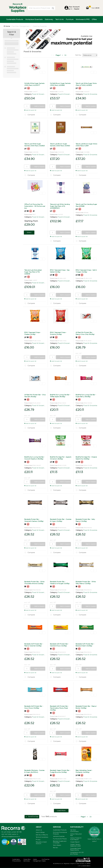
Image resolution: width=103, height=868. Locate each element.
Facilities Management (21, 26)
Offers (94, 19)
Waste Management (37, 860)
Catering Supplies (40, 26)
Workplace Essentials (34, 19)
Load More (61, 810)
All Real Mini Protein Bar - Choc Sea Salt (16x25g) (35, 396)
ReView (55, 848)
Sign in (70, 9)
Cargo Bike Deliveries (27, 860)
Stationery (49, 19)
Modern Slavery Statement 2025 (75, 845)
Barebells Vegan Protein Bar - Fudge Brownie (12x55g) (60, 771)
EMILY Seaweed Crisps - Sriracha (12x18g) (58, 333)
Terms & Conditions (42, 837)
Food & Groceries (39, 94)
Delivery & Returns (42, 835)
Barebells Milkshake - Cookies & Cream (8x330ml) (34, 771)
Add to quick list (30, 110)
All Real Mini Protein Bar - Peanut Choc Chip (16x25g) (85, 333)
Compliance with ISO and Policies (77, 853)
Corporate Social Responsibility (75, 849)
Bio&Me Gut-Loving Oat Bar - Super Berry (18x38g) (86, 396)
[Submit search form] (53, 8)
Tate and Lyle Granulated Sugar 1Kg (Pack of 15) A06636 (33, 272)
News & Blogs (40, 832)
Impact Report (75, 842)
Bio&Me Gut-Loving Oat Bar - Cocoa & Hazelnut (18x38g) (35, 458)
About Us (39, 830)
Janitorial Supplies (59, 836)
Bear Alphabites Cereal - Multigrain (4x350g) (84, 771)
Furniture (70, 19)
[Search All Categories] (41, 8)
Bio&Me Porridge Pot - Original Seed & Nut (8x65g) (86, 458)
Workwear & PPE (83, 19)
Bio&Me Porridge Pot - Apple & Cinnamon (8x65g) (61, 458)
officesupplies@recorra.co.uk (11, 837)
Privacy (38, 840)
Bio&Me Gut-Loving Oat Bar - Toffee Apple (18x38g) (60, 396)
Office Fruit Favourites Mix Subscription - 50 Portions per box (35, 206)
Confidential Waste (46, 860)
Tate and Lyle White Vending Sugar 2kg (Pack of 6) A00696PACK (60, 206)
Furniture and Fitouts (60, 839)
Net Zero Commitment (74, 831)
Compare (29, 115)
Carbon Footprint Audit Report (76, 839)
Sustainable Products (15, 19)
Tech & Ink (59, 19)
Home (7, 26)
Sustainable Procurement (17, 860)
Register (77, 9)
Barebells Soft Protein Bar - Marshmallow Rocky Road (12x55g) (59, 708)
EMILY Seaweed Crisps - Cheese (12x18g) (33, 333)
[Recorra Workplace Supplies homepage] (13, 828)
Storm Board (57, 845)
